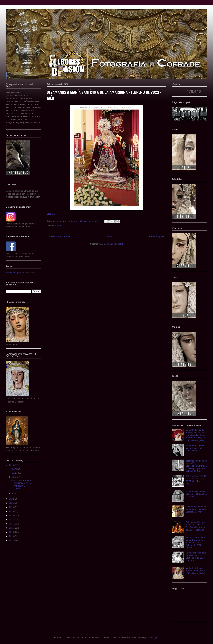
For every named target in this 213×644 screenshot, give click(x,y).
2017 (12, 520)
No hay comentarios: (90, 221)
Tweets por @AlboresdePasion (20, 273)
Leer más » (52, 214)
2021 (12, 503)
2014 (12, 532)
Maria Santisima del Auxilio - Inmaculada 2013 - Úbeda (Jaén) (195, 571)
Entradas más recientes (60, 236)
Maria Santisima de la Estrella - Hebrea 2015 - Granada (196, 494)
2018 (12, 515)
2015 (12, 528)
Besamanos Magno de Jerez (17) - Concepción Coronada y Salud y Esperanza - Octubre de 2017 (196, 466)
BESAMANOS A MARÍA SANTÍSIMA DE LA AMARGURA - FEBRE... (22, 484)
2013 (12, 536)
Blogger (155, 638)
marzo (15, 473)
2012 (12, 540)
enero (15, 494)
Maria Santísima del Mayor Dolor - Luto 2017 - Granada (195, 448)
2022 (12, 499)
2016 (12, 524)
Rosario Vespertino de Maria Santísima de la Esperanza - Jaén (196, 509)
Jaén (59, 226)
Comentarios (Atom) (113, 244)
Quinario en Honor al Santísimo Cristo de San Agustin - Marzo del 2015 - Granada (195, 526)
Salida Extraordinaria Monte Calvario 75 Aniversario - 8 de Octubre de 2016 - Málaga (195, 542)
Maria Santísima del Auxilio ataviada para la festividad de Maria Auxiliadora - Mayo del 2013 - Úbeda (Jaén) (196, 435)
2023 (12, 465)
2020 (12, 507)
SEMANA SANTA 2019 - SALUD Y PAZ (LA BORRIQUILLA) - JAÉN (196, 480)
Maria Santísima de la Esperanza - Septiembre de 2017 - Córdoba (196, 557)
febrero (15, 477)
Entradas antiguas (155, 236)
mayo (15, 469)
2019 (12, 511)
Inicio (109, 236)
